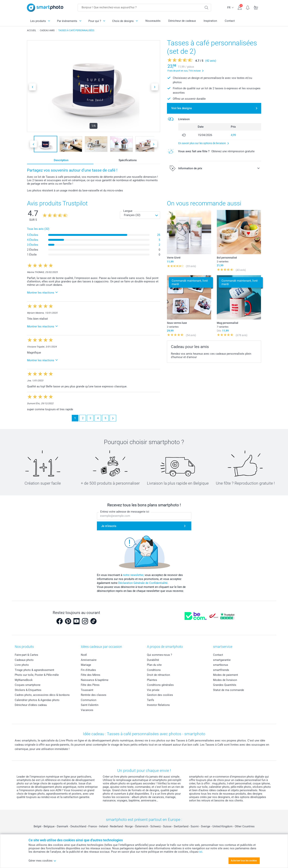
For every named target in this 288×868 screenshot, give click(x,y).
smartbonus (221, 665)
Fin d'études (88, 670)
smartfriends (221, 670)
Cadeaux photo (24, 660)
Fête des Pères (90, 685)
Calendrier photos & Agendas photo (37, 700)
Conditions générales (160, 685)
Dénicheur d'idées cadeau (31, 705)
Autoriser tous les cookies (244, 861)
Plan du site (154, 665)
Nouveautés (153, 21)
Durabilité (153, 660)
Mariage (86, 665)
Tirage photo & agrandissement (34, 670)
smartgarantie (222, 660)
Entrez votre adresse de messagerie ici (125, 512)
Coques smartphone (28, 685)
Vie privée (153, 690)
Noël (84, 655)
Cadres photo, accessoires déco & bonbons (42, 695)
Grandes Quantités (225, 685)
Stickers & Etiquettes (28, 690)
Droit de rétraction (158, 675)
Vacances (87, 710)
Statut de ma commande (229, 690)
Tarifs (151, 700)
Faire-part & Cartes (26, 655)
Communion (89, 700)
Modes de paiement (225, 675)
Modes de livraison (225, 680)
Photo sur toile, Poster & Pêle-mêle (37, 675)
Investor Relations (158, 705)
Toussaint (87, 690)
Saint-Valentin (90, 705)
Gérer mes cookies (42, 861)
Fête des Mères (91, 675)
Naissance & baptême (95, 680)
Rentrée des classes (94, 695)
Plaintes (152, 680)
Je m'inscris (109, 526)
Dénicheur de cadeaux (182, 21)
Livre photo (22, 665)
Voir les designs (182, 108)
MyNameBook (24, 680)
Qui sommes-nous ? (159, 655)
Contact (230, 21)
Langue (128, 211)
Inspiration (210, 21)
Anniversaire (89, 660)
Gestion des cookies (160, 695)
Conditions (154, 670)
